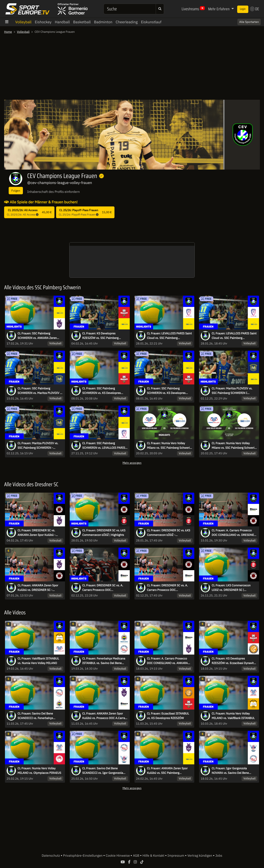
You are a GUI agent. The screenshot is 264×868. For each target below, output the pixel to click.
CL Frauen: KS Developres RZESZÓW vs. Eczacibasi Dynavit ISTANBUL (233, 661)
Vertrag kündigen (200, 856)
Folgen (16, 190)
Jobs (219, 856)
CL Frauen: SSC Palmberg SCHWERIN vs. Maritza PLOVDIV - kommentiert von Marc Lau (39, 391)
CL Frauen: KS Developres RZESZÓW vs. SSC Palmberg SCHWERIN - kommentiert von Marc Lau (102, 336)
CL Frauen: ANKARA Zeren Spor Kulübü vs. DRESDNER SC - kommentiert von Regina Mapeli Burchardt (38, 588)
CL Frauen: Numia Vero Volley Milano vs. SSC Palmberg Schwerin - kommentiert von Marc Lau (234, 446)
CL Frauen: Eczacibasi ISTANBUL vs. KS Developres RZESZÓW (168, 716)
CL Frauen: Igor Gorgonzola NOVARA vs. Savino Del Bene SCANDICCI (230, 771)
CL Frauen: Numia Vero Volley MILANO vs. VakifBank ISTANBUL (233, 716)
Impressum (176, 856)
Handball (62, 22)
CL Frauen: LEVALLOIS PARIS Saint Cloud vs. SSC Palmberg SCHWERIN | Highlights (169, 336)
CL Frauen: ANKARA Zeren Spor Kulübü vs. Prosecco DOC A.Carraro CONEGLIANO (105, 716)
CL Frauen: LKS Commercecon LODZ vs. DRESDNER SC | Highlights (231, 588)
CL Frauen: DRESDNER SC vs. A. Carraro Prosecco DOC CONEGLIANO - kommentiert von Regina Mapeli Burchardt (168, 588)
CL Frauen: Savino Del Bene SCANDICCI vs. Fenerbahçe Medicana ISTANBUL (35, 716)
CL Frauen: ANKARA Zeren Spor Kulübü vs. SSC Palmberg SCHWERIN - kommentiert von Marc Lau (167, 771)
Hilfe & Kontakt (154, 856)
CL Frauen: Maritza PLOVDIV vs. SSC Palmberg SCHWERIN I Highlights (232, 391)
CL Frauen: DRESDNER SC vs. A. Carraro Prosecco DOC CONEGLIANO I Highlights (103, 588)
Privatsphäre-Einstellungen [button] (83, 856)
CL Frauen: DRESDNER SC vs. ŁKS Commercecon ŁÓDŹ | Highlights (104, 533)
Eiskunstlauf (151, 22)
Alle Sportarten (249, 22)
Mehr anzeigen (132, 463)
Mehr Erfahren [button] (219, 9)
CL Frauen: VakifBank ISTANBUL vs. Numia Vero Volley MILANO (38, 661)
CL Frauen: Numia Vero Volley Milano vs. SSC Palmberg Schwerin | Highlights (169, 446)
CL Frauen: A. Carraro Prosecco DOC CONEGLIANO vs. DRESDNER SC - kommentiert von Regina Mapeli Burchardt (234, 533)
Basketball (82, 22)
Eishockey (43, 22)
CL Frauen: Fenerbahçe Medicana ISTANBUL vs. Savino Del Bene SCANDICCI (104, 661)
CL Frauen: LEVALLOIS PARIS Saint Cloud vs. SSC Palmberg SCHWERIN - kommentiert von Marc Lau (234, 336)
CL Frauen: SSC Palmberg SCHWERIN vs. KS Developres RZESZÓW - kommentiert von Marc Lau (169, 391)
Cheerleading (127, 22)
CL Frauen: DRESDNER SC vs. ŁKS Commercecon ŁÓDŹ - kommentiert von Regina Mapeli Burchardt (169, 533)
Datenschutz (51, 856)
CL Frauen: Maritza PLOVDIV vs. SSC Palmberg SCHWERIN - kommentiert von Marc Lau (38, 446)
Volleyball (23, 22)
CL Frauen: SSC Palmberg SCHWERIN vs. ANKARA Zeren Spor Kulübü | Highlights (37, 336)
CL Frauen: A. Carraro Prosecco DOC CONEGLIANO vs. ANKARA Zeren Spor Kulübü (167, 661)
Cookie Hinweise (118, 856)
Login (243, 9)
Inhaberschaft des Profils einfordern (54, 192)
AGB (136, 856)
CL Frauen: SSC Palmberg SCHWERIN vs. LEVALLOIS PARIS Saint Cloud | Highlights (104, 446)
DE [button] (255, 9)
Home (8, 32)
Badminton (103, 22)
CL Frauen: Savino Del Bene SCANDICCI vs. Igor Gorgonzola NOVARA (103, 771)
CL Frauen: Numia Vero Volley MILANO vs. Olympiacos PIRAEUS (39, 771)
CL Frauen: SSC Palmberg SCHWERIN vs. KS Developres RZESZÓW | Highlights (102, 391)
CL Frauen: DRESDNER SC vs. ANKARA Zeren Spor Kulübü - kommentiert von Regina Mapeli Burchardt (38, 533)
